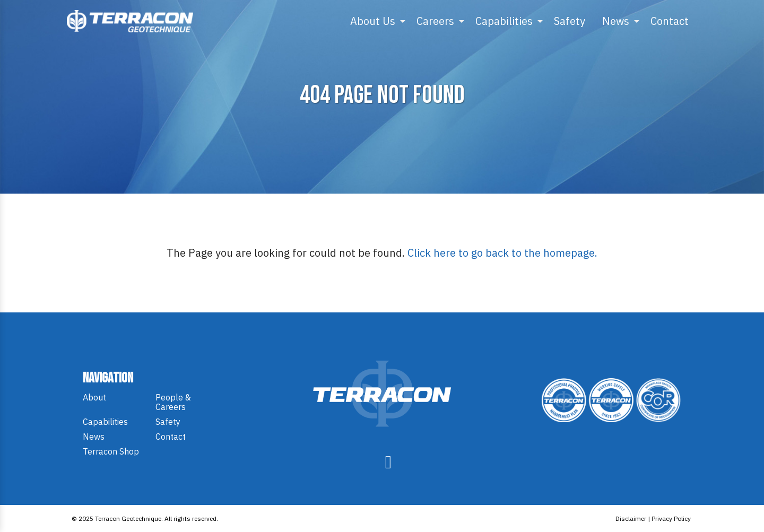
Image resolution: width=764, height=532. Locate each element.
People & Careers (173, 402)
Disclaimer (631, 518)
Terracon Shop (111, 451)
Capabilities (504, 21)
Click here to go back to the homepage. (502, 253)
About (94, 398)
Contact (670, 21)
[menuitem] (375, 21)
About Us (373, 21)
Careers (435, 21)
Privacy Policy (671, 518)
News (616, 21)
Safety (570, 21)
